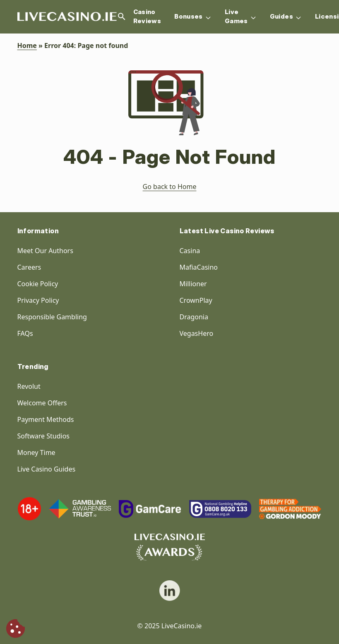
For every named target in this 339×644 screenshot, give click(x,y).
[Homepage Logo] (67, 17)
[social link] (170, 591)
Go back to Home (170, 187)
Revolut (30, 386)
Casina (190, 251)
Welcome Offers (42, 403)
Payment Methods (46, 419)
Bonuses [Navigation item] (193, 17)
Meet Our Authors (45, 251)
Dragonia (194, 317)
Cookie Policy (38, 284)
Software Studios (44, 436)
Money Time (36, 452)
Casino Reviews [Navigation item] (147, 17)
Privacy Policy (38, 300)
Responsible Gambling (52, 317)
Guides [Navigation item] (286, 17)
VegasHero (197, 333)
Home (27, 45)
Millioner (193, 284)
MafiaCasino (199, 267)
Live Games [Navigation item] (241, 17)
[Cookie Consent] (16, 628)
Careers (29, 267)
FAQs (25, 333)
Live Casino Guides (47, 469)
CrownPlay (196, 300)
